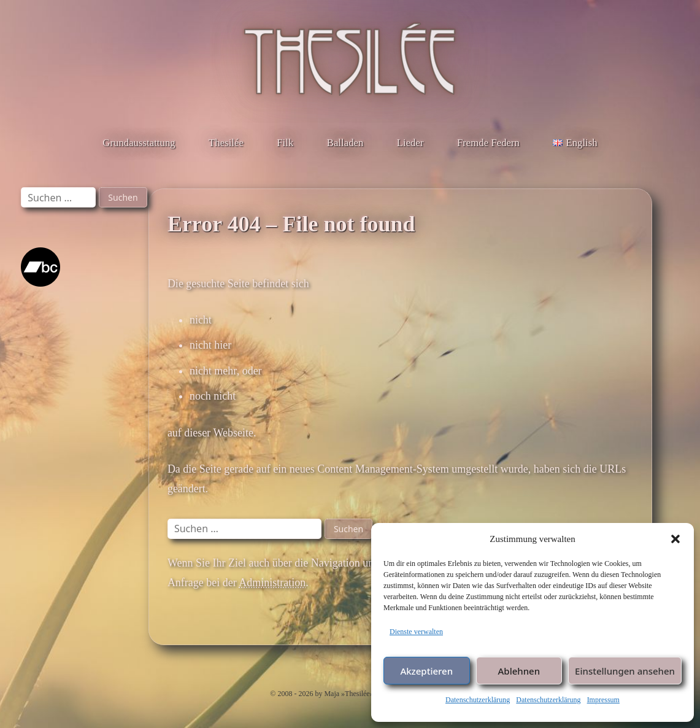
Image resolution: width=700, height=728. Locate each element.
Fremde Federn (488, 143)
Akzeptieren (426, 671)
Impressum (603, 700)
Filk (285, 143)
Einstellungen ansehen (625, 671)
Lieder (410, 143)
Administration (272, 583)
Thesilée (226, 143)
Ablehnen (519, 671)
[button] (675, 539)
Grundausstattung (139, 143)
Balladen (345, 143)
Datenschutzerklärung (478, 700)
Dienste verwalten (416, 632)
